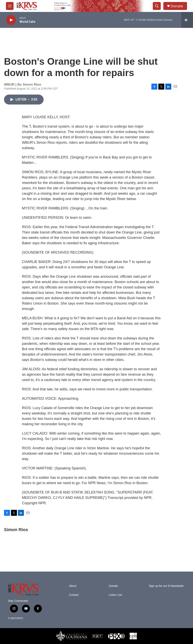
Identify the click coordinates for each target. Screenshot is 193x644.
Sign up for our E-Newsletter (166, 586)
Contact (74, 595)
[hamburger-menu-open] (10, 6)
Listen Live (116, 595)
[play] (11, 20)
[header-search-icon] (157, 6)
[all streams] (187, 20)
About (73, 586)
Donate (177, 6)
